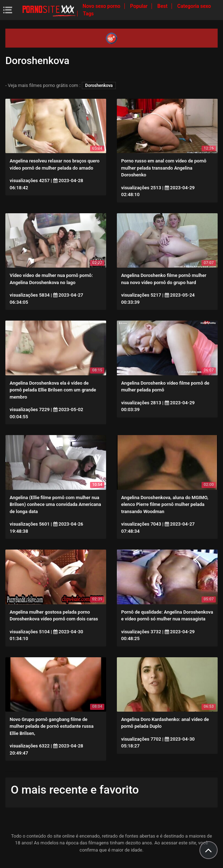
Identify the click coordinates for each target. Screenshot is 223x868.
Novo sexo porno (102, 6)
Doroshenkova (99, 86)
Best (163, 6)
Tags (88, 14)
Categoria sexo (194, 6)
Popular (139, 6)
